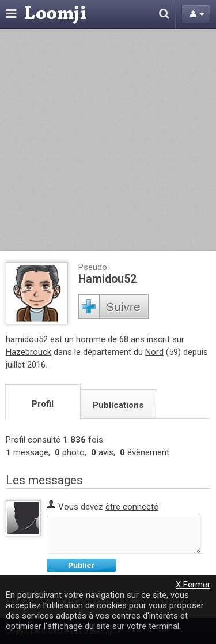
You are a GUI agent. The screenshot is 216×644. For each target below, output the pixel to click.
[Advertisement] (108, 140)
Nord (154, 352)
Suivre (123, 307)
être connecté (132, 507)
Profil (43, 404)
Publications (118, 405)
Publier (81, 565)
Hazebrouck (29, 352)
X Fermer (193, 585)
